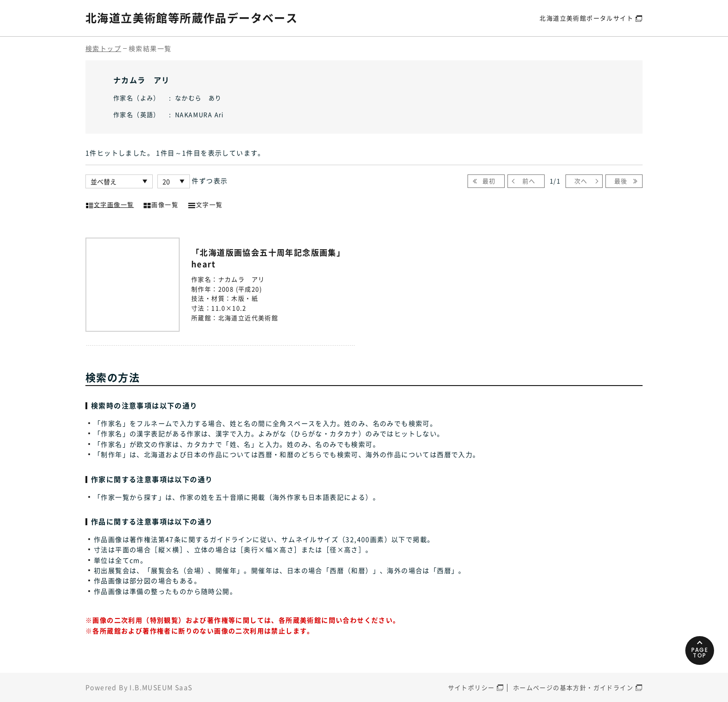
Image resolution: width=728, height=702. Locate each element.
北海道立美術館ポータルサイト (586, 18)
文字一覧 (205, 204)
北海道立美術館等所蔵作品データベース (192, 18)
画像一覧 (161, 204)
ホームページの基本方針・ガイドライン (573, 687)
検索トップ (103, 48)
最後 (621, 181)
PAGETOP (700, 653)
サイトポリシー (471, 687)
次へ (581, 181)
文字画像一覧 (110, 204)
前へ (529, 181)
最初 (489, 181)
